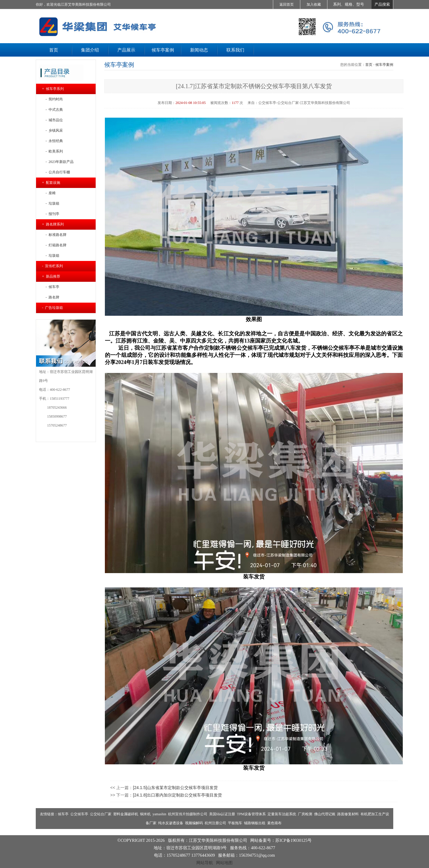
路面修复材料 (348, 814)
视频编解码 (194, 823)
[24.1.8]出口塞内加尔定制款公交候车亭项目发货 (177, 795)
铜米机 (145, 814)
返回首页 (287, 4)
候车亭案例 (384, 65)
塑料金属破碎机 (126, 814)
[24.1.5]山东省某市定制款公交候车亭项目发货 (175, 788)
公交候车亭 (79, 814)
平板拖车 (235, 823)
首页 (369, 65)
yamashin (159, 814)
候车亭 (63, 814)
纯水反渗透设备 (171, 823)
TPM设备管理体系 (251, 814)
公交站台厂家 (101, 814)
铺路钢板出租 (255, 823)
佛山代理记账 (325, 814)
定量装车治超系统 (282, 814)
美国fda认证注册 (222, 814)
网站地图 (224, 863)
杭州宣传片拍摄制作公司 (188, 814)
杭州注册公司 (215, 823)
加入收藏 (314, 4)
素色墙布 (274, 823)
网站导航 (205, 863)
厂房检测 (305, 814)
